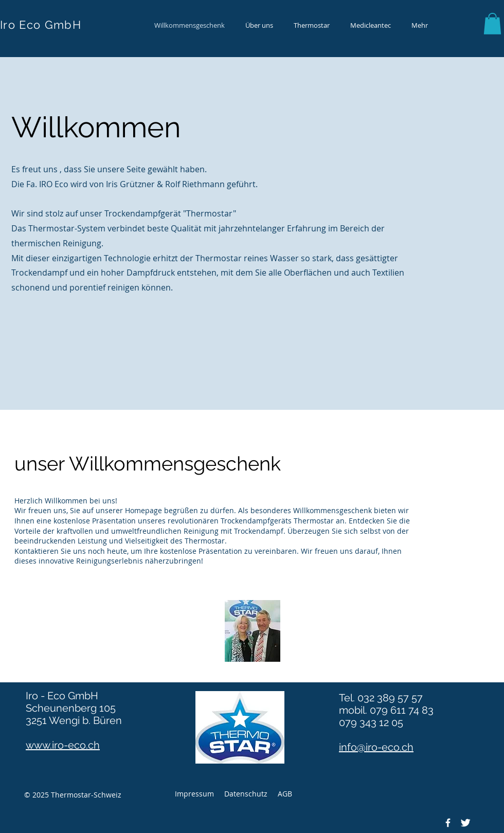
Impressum (194, 794)
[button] (492, 24)
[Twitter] (465, 823)
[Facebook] (448, 823)
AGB (285, 794)
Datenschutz (246, 794)
